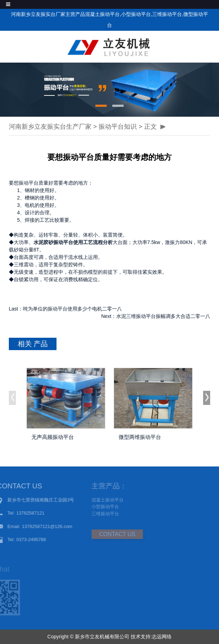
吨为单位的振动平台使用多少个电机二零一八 (72, 309)
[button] (101, 106)
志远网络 (162, 637)
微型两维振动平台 (140, 437)
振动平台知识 (118, 127)
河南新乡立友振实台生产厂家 (50, 127)
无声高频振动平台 (53, 437)
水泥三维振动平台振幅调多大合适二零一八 (163, 316)
